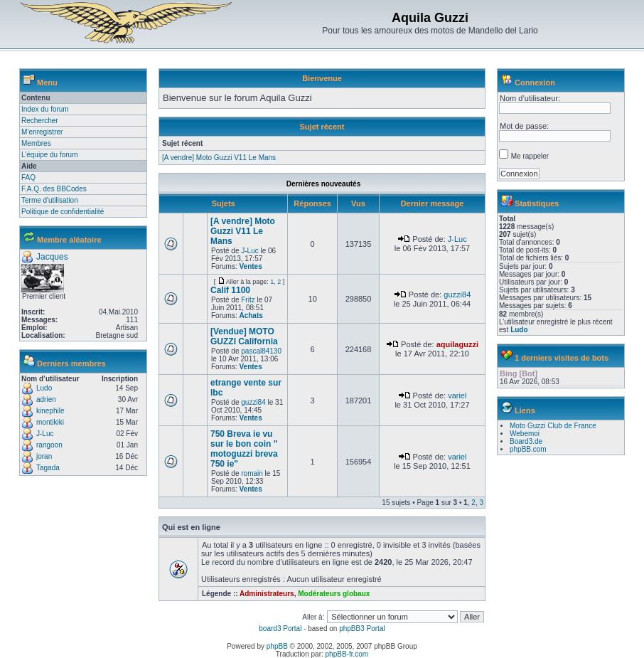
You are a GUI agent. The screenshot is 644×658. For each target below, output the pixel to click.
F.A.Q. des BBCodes (54, 189)
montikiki (50, 422)
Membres (36, 143)
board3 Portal (280, 628)
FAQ (28, 177)
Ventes (250, 266)
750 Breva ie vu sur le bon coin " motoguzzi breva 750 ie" (244, 449)
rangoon (49, 445)
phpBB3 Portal (362, 628)
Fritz (248, 300)
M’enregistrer (42, 132)
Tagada (48, 468)
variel (457, 396)
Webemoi (525, 434)
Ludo (44, 388)
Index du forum (45, 109)
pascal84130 (261, 351)
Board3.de (526, 441)
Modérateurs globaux (334, 594)
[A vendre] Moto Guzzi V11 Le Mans (219, 158)
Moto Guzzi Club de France (553, 426)
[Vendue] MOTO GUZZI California (244, 336)
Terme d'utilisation (50, 200)
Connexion (535, 83)
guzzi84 (457, 294)
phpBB (277, 646)
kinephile (50, 411)
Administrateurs (267, 594)
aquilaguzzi (457, 344)
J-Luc (45, 434)
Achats (251, 315)
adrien (46, 399)
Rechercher (40, 121)
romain (252, 473)
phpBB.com (528, 449)
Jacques (52, 257)
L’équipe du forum (50, 155)
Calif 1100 (230, 290)
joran (44, 456)
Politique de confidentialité (63, 212)
